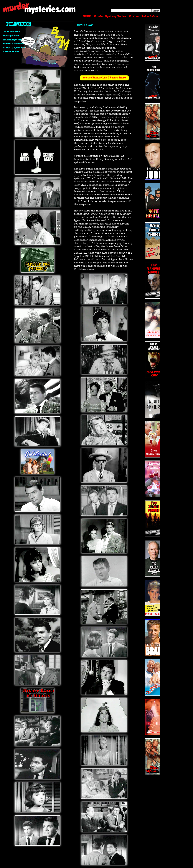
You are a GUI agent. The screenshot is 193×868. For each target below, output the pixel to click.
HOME (87, 17)
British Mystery (12, 40)
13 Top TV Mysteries (14, 48)
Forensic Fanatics (13, 44)
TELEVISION (18, 25)
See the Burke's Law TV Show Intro (104, 78)
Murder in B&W (11, 52)
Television (150, 17)
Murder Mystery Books (110, 17)
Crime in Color (11, 32)
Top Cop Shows (11, 36)
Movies (134, 17)
